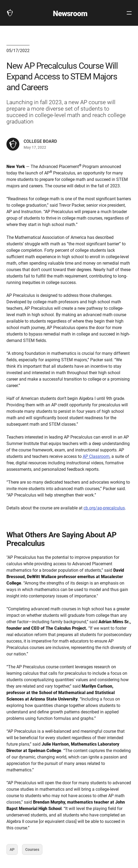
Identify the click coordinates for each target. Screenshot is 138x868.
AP (14, 851)
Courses (32, 851)
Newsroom (70, 14)
